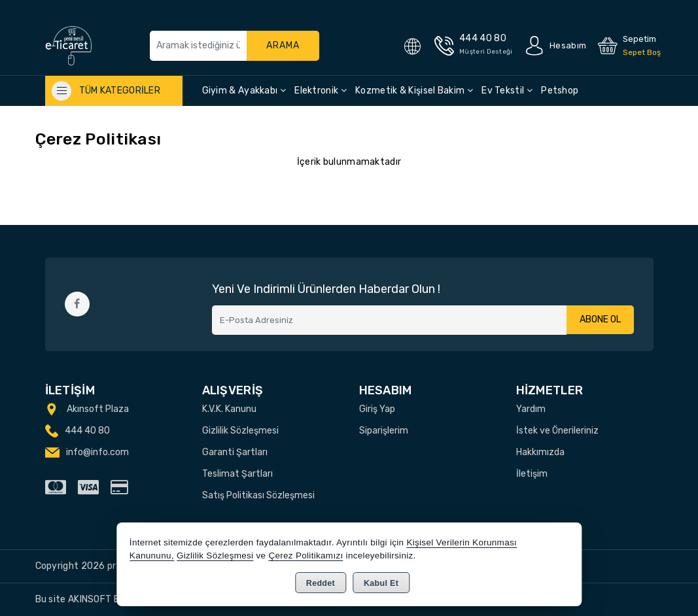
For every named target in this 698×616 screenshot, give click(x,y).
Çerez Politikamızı (305, 556)
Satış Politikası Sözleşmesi (258, 495)
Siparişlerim (384, 431)
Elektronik (321, 91)
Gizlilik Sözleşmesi (240, 431)
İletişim (532, 474)
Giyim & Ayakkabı (244, 91)
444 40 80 (87, 431)
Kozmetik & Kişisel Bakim (414, 91)
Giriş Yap (377, 409)
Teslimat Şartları (237, 474)
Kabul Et (381, 583)
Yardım (531, 409)
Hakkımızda (540, 452)
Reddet (321, 583)
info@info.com (97, 452)
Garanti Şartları (235, 452)
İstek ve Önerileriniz (557, 431)
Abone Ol (600, 320)
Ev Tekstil (507, 91)
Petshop (560, 91)
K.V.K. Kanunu (229, 409)
